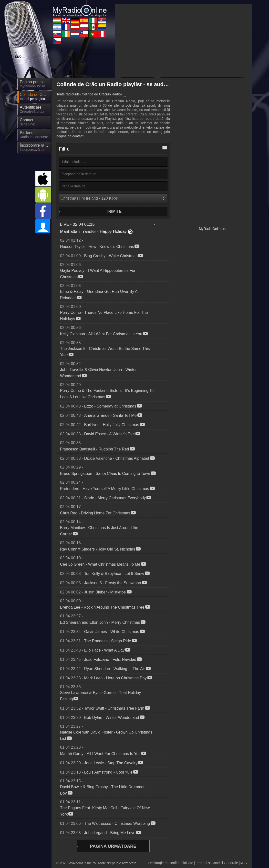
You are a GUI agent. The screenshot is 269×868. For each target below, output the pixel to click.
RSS (243, 863)
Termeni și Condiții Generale (217, 863)
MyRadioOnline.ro (213, 229)
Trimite (114, 211)
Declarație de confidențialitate (171, 863)
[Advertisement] (183, 40)
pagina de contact (70, 136)
